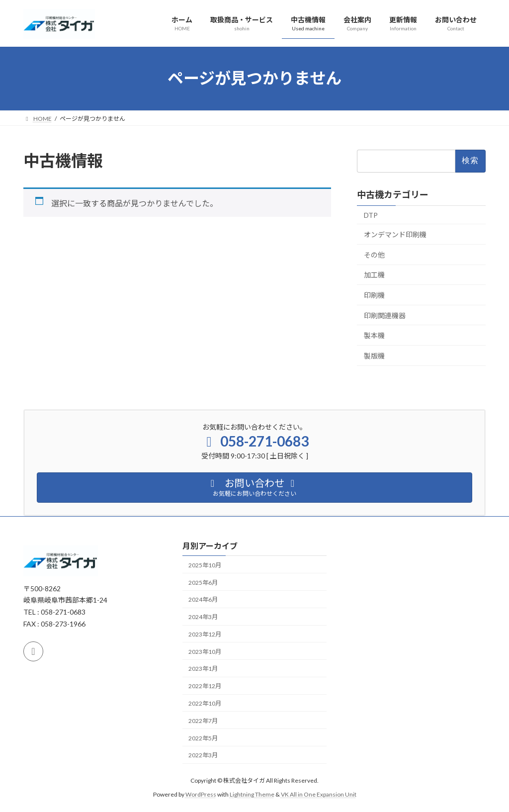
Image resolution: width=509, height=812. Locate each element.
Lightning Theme (252, 794)
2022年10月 (205, 703)
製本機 (374, 335)
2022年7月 (203, 721)
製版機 (374, 355)
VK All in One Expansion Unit (319, 794)
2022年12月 (205, 686)
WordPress (201, 794)
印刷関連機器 (385, 315)
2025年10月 (205, 565)
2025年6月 (203, 583)
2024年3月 (203, 617)
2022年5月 (203, 738)
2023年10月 (205, 652)
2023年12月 (205, 634)
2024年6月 (203, 599)
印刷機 (374, 295)
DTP (371, 215)
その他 (374, 254)
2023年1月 (203, 669)
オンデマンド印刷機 (395, 234)
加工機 (374, 275)
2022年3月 (203, 755)
